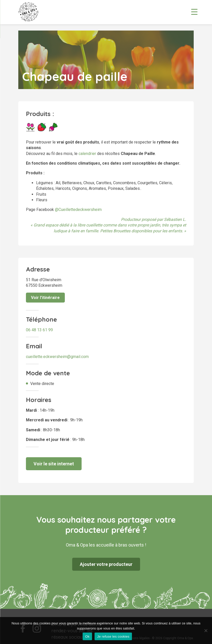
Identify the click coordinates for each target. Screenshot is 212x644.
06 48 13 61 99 (39, 330)
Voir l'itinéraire (45, 298)
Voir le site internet (54, 464)
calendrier (87, 154)
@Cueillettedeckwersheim (78, 210)
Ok (87, 636)
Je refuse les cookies (113, 636)
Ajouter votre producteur (106, 564)
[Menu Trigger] (194, 12)
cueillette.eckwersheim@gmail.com (57, 357)
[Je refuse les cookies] (206, 631)
